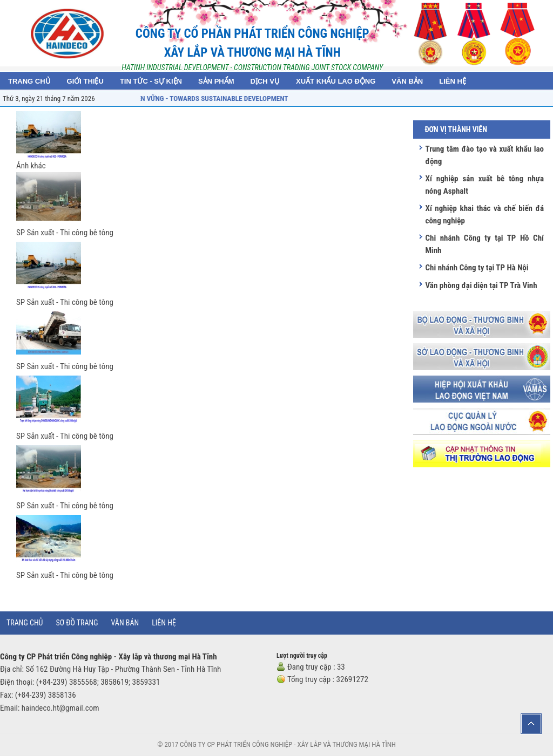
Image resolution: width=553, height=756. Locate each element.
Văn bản (125, 623)
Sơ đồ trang (77, 623)
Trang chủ (25, 623)
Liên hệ (164, 623)
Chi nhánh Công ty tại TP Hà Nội (477, 268)
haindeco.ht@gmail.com (60, 708)
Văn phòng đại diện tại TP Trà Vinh (481, 285)
